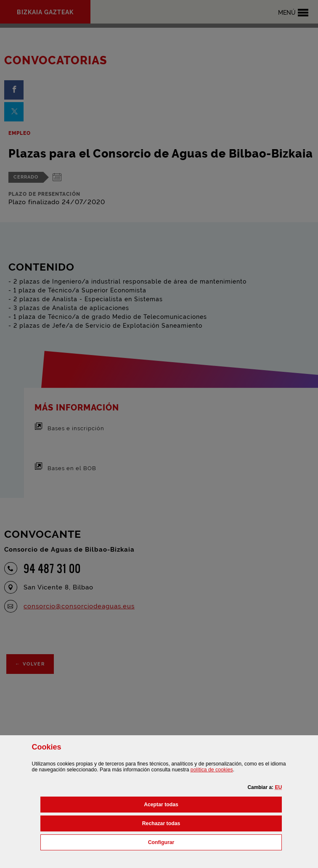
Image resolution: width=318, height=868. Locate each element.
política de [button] (212, 770)
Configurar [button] (199, 842)
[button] (278, 787)
